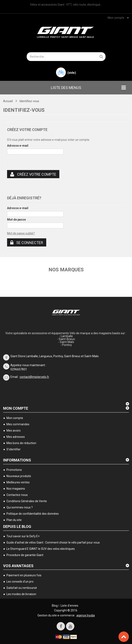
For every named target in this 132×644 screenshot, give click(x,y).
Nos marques (66, 270)
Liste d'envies (69, 606)
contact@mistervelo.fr (34, 377)
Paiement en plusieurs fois (24, 575)
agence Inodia (86, 615)
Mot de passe (16, 220)
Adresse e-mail (18, 146)
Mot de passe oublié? (21, 233)
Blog (55, 606)
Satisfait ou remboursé (22, 588)
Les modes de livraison (21, 594)
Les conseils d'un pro (20, 582)
